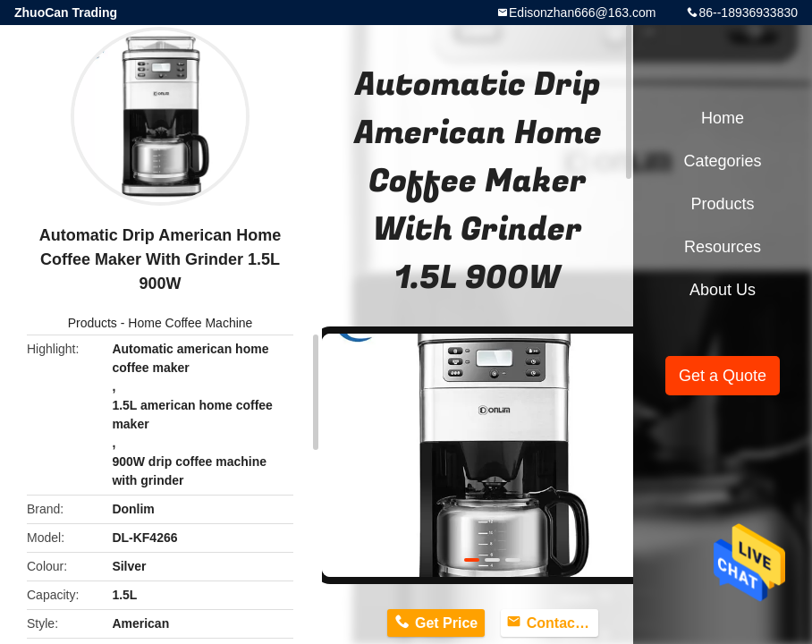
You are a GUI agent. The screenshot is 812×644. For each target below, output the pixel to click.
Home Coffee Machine (190, 323)
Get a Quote (723, 376)
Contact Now (562, 623)
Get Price (446, 623)
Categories (722, 161)
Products (93, 323)
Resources (723, 247)
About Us (723, 290)
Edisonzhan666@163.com (582, 13)
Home (723, 118)
